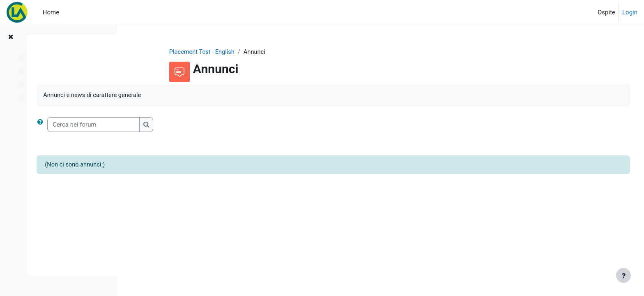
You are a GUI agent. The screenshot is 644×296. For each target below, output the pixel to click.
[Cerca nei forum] (190, 125)
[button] (138, 125)
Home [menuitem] (51, 12)
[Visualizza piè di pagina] (623, 275)
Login (630, 12)
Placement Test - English (244, 52)
